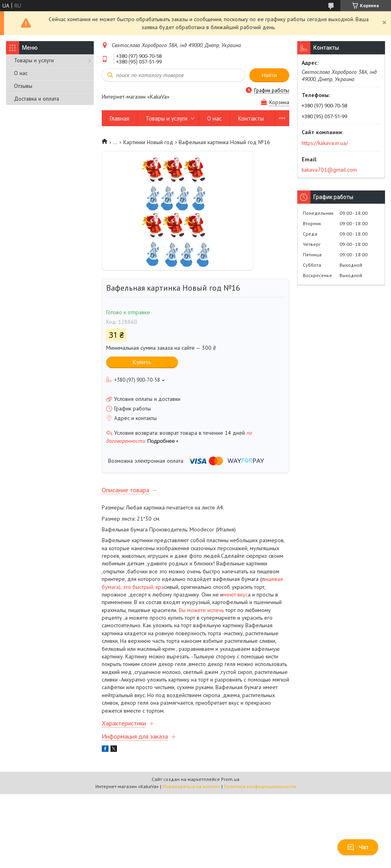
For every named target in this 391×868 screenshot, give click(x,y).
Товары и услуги (34, 60)
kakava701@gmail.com (329, 170)
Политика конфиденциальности (260, 786)
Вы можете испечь (201, 610)
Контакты (251, 118)
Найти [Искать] (269, 75)
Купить (142, 362)
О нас (21, 73)
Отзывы (23, 86)
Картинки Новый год (148, 142)
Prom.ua (230, 779)
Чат (358, 847)
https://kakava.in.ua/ (325, 143)
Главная (119, 118)
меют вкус (235, 595)
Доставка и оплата (37, 99)
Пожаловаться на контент (191, 786)
